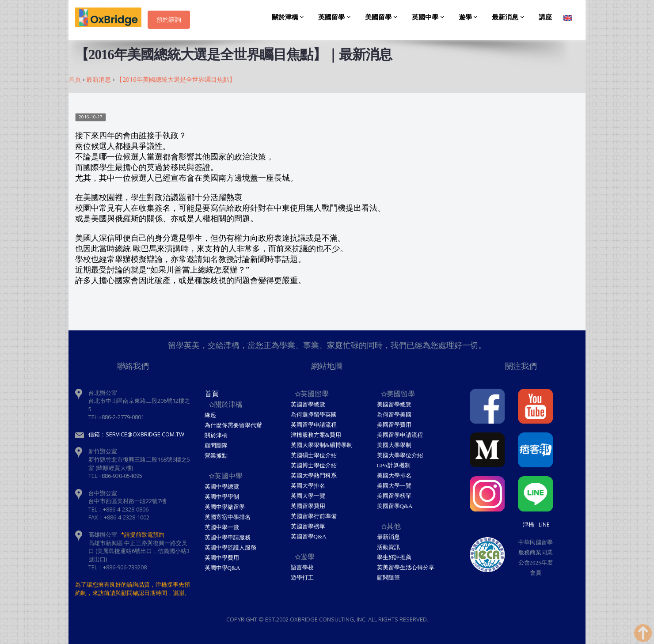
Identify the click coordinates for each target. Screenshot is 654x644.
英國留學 (336, 17)
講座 (545, 17)
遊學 (470, 17)
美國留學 (383, 17)
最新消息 (510, 17)
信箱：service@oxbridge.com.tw (136, 434)
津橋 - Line (536, 524)
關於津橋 (289, 17)
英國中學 (430, 17)
